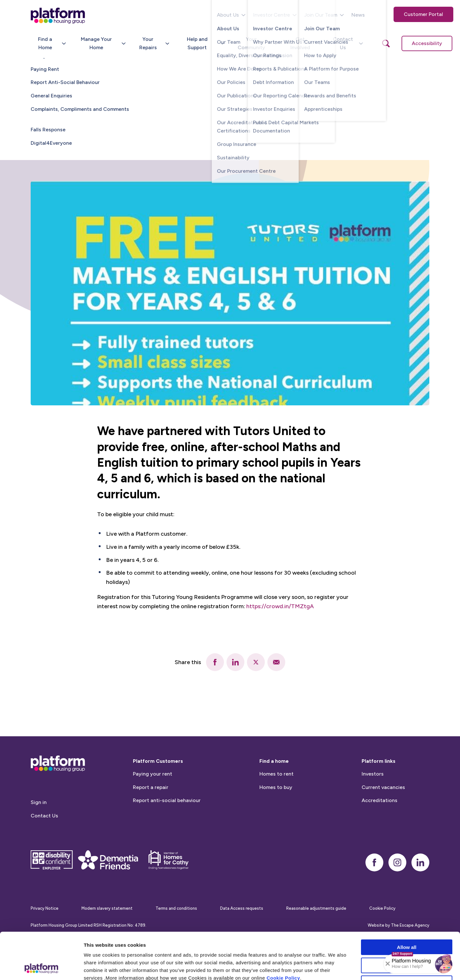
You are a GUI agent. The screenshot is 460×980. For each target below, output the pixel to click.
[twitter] (256, 662)
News (358, 15)
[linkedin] (235, 662)
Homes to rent (276, 803)
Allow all (407, 903)
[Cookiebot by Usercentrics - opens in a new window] (41, 968)
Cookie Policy (283, 934)
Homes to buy (276, 816)
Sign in (39, 831)
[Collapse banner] (388, 964)
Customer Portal (423, 14)
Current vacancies (383, 816)
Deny (407, 940)
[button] (444, 964)
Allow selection (406, 922)
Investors (373, 803)
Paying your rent (153, 803)
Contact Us (44, 844)
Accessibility (427, 43)
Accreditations (379, 829)
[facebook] (215, 662)
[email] (276, 662)
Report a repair (151, 816)
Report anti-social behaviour (167, 829)
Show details (335, 967)
